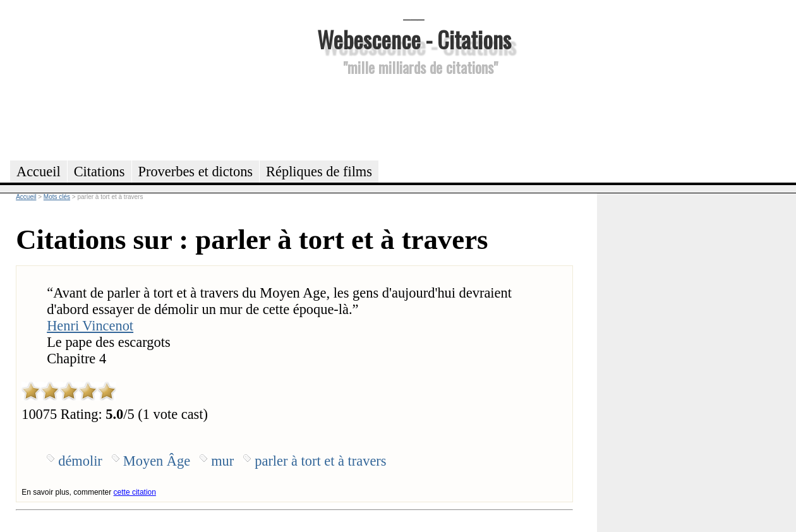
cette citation (135, 492)
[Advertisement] (414, 116)
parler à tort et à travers (320, 461)
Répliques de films (319, 172)
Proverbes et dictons (196, 172)
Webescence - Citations (414, 39)
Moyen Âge (157, 461)
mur (222, 461)
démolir (80, 461)
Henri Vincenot (90, 326)
